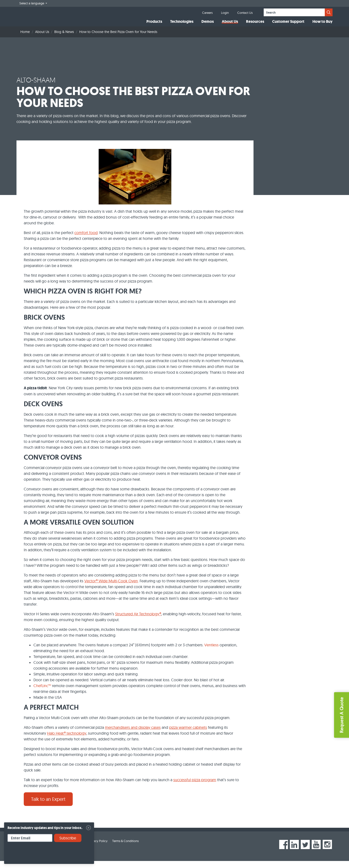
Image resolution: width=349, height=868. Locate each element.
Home (25, 39)
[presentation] (44, 855)
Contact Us (245, 13)
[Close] (88, 828)
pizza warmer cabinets (188, 734)
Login (225, 13)
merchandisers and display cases (133, 734)
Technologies (182, 25)
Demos (208, 25)
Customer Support (288, 25)
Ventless (211, 652)
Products (154, 25)
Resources (255, 25)
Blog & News (64, 39)
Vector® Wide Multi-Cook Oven (111, 588)
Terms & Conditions (125, 848)
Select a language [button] (32, 3)
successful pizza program (195, 787)
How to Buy (322, 25)
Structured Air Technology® (138, 621)
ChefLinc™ (42, 693)
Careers (207, 13)
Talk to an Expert (48, 806)
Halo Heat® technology (67, 740)
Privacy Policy (98, 848)
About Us (230, 25)
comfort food (86, 240)
